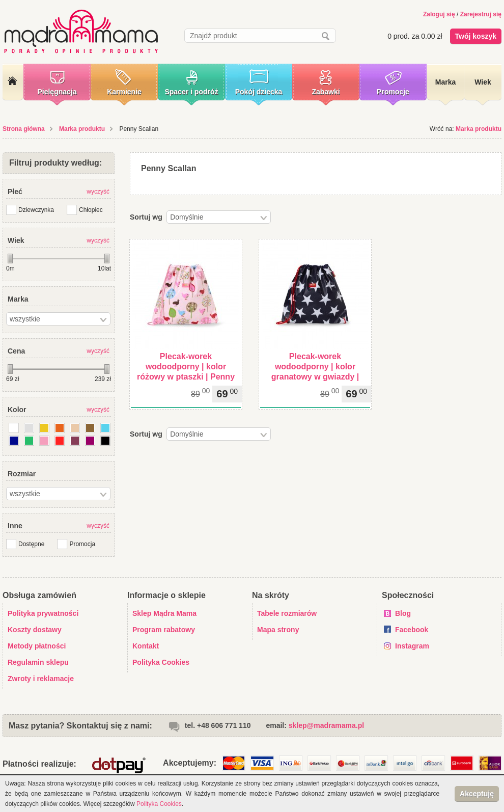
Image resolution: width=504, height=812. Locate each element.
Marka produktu (82, 129)
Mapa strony (278, 630)
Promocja (82, 544)
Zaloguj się (439, 14)
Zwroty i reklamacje (41, 679)
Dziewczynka (36, 210)
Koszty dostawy (35, 630)
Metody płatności (37, 646)
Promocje (393, 92)
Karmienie (124, 92)
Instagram (412, 646)
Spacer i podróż (191, 92)
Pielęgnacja (57, 92)
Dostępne (31, 544)
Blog (403, 613)
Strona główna (24, 129)
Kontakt (146, 646)
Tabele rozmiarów (287, 613)
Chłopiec (91, 210)
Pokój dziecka (259, 92)
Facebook (412, 630)
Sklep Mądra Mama (164, 613)
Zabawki (326, 92)
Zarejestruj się (481, 14)
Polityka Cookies (161, 662)
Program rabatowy (164, 630)
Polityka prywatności (43, 613)
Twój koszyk (476, 36)
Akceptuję (477, 794)
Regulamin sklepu (38, 662)
